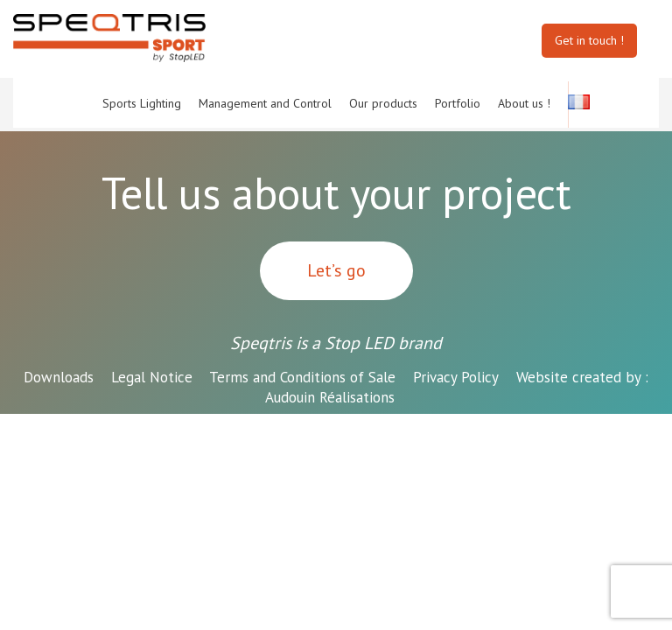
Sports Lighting (142, 103)
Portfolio (458, 103)
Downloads (59, 377)
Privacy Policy (456, 377)
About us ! (524, 103)
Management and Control (265, 103)
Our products (383, 103)
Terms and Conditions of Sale (302, 377)
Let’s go (336, 270)
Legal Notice (152, 377)
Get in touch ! (589, 40)
